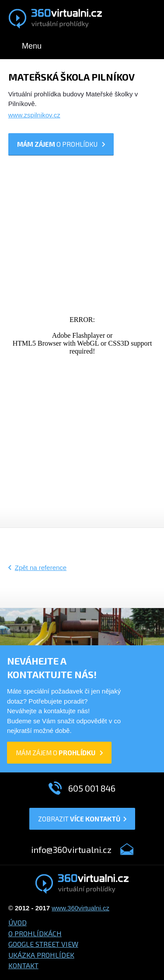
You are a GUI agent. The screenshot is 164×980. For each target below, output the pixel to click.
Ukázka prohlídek (41, 955)
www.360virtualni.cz (80, 908)
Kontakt (23, 965)
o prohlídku (61, 144)
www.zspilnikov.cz (34, 115)
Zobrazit (82, 819)
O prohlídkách (35, 933)
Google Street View (43, 944)
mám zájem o (59, 753)
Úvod (17, 922)
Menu (32, 46)
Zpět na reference (41, 568)
